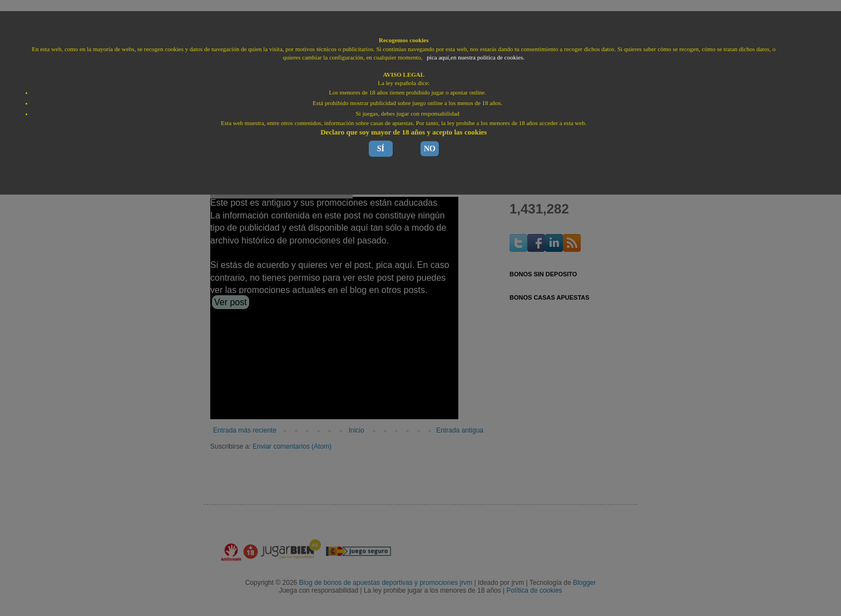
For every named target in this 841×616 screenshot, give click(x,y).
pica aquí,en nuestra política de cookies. (476, 57)
